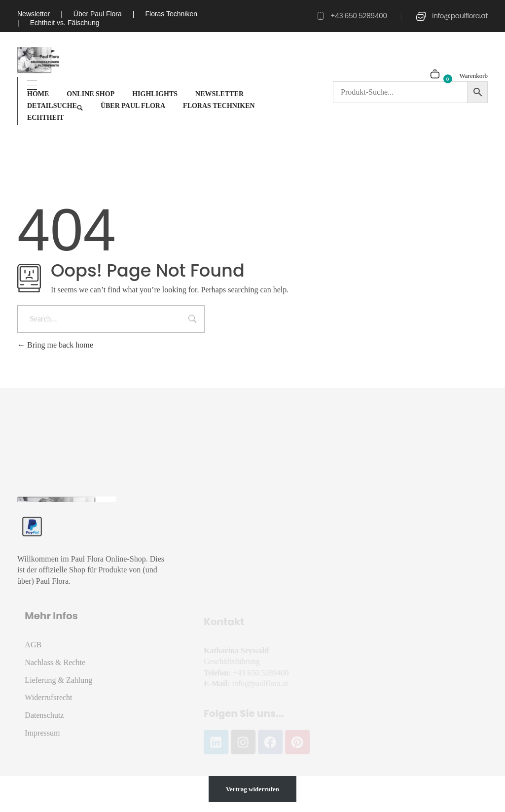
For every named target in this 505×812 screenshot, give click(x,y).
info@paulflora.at (460, 16)
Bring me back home (55, 345)
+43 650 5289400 (359, 16)
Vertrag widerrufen (252, 789)
